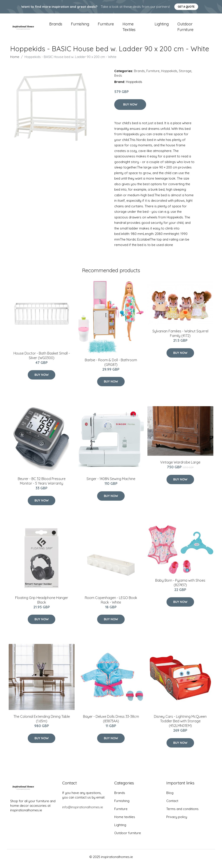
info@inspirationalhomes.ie (83, 811)
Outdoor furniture (185, 29)
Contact (172, 804)
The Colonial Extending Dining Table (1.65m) (42, 722)
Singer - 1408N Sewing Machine (111, 483)
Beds (118, 79)
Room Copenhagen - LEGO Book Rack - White (111, 604)
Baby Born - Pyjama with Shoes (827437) (180, 586)
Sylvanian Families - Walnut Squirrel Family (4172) (180, 337)
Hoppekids (169, 75)
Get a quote (186, 7)
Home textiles (129, 29)
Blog (170, 796)
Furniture (106, 26)
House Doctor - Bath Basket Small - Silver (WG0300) (42, 359)
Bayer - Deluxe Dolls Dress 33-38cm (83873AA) (111, 722)
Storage (185, 75)
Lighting (162, 26)
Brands (56, 26)
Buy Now (130, 108)
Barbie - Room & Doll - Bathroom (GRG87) (111, 366)
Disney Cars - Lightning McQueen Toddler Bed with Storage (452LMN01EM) (180, 725)
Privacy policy (177, 821)
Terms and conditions (182, 813)
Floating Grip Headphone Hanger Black (42, 604)
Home (15, 60)
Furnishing (80, 26)
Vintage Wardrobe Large (180, 466)
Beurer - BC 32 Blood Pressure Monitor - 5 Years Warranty (42, 485)
